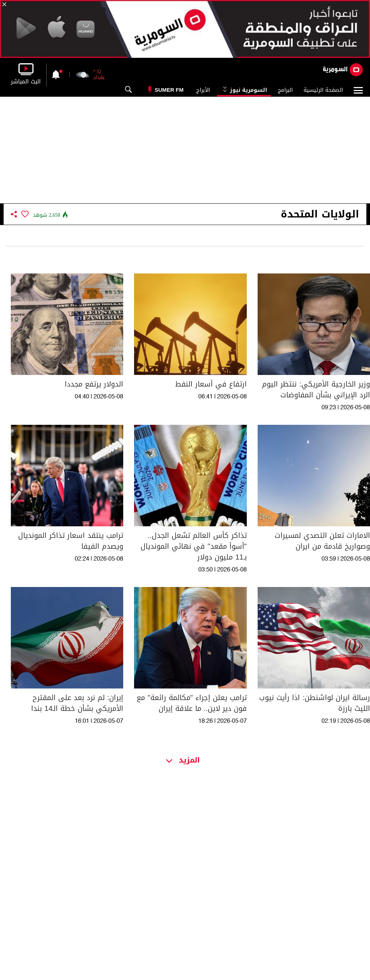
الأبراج (203, 90)
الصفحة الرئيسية (323, 90)
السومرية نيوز (244, 90)
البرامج (285, 90)
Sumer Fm (169, 90)
